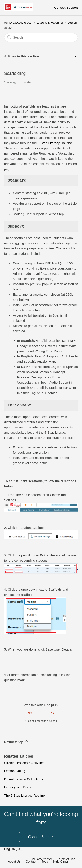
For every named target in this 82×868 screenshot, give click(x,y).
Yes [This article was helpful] (30, 713)
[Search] (41, 37)
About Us (14, 861)
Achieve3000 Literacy (18, 23)
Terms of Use (66, 859)
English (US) (14, 849)
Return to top (16, 741)
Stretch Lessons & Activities (24, 763)
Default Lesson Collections (24, 779)
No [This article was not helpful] (52, 713)
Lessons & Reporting (50, 23)
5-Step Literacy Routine (55, 143)
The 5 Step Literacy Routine (24, 795)
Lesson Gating (15, 771)
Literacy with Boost (18, 787)
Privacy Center (42, 859)
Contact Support (66, 8)
